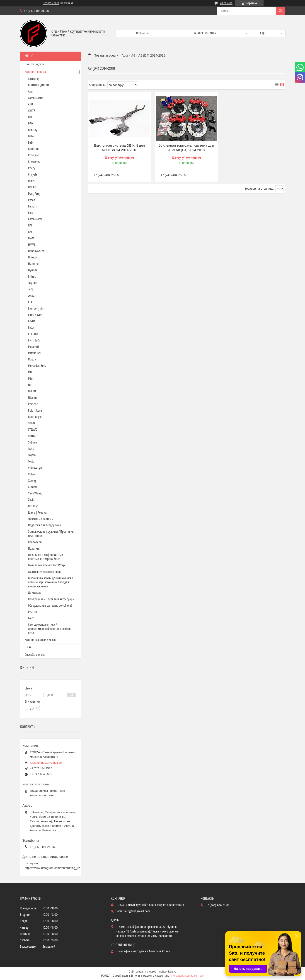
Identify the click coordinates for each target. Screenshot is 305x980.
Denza (32, 181)
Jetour (32, 296)
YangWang (35, 494)
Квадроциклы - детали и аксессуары (51, 599)
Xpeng (32, 481)
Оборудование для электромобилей (50, 606)
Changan (34, 155)
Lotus (31, 328)
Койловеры (35, 542)
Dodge (32, 187)
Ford (31, 213)
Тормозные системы (41, 519)
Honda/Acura (36, 251)
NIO (30, 385)
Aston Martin (36, 98)
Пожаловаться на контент (188, 976)
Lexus (32, 321)
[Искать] (281, 11)
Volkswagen (36, 468)
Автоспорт (34, 79)
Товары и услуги (106, 55)
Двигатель (35, 593)
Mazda (32, 360)
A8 (133, 55)
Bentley (33, 130)
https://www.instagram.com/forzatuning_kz (52, 868)
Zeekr (31, 500)
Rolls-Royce (35, 417)
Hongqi (33, 258)
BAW (31, 124)
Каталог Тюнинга (35, 72)
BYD (30, 143)
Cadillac (33, 149)
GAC (30, 226)
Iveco (31, 618)
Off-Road (33, 506)
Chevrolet (34, 162)
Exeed (32, 200)
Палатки (33, 549)
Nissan (32, 398)
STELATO (33, 430)
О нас (28, 647)
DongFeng (34, 194)
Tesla (31, 462)
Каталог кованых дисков (40, 640)
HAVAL (32, 245)
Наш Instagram (34, 64)
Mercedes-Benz (37, 366)
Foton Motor (35, 219)
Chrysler (33, 175)
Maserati (34, 347)
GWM (31, 238)
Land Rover (35, 315)
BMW (31, 136)
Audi (125, 55)
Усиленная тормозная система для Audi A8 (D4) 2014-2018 (186, 148)
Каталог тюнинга (205, 33)
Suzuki (32, 436)
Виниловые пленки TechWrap (46, 565)
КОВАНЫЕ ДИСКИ (39, 85)
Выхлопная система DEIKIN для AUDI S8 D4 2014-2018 (119, 148)
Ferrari (32, 207)
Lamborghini (36, 309)
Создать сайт (51, 3)
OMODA (32, 391)
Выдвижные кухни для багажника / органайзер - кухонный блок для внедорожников (51, 582)
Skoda (32, 423)
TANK (31, 449)
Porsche (33, 404)
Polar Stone (35, 411)
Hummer (34, 264)
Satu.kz (172, 972)
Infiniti (32, 277)
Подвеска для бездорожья (44, 525)
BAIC (31, 117)
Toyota (32, 455)
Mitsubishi (35, 353)
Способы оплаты (35, 655)
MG (30, 372)
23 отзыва (226, 3)
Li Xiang (33, 334)
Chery (32, 168)
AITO (30, 105)
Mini (31, 379)
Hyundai (33, 270)
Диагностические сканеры (45, 572)
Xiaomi (33, 487)
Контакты (142, 33)
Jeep (31, 289)
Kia (30, 302)
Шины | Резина (37, 513)
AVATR (32, 111)
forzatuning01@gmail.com (47, 763)
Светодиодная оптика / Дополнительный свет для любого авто (49, 629)
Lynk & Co (34, 341)
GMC (31, 232)
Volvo (31, 475)
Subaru (33, 443)
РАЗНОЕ (33, 612)
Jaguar (33, 283)
